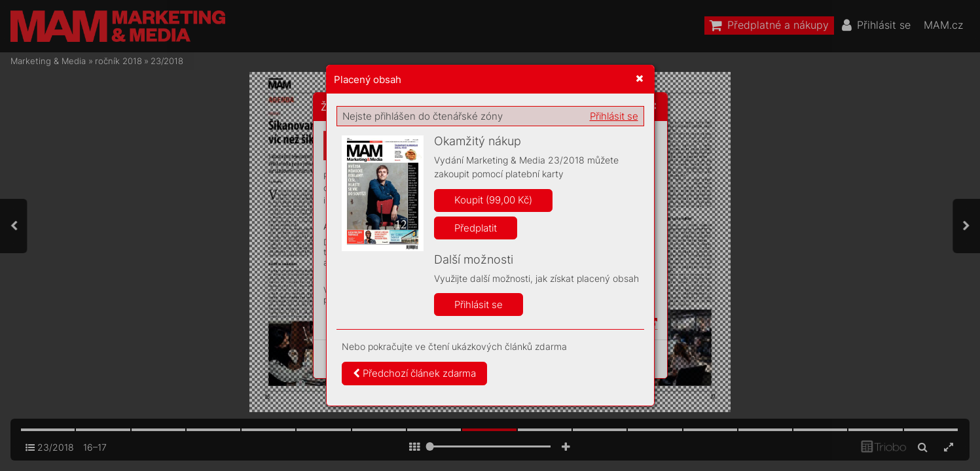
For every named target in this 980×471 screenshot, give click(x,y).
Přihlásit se (614, 116)
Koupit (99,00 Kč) (493, 200)
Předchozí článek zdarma (414, 373)
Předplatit (476, 228)
